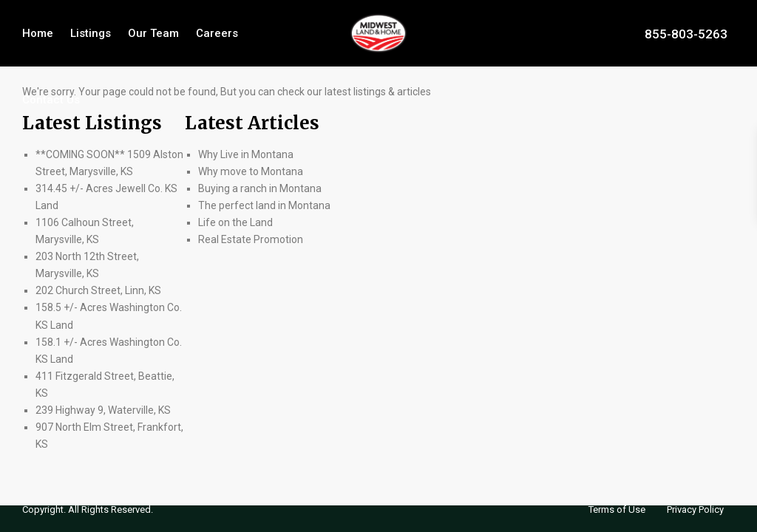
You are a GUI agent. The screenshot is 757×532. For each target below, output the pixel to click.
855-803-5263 (686, 33)
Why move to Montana (251, 171)
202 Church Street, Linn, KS (98, 290)
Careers (217, 33)
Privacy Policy (695, 509)
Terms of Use (617, 509)
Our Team (153, 33)
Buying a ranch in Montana (260, 188)
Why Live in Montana (246, 154)
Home (38, 33)
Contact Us (51, 100)
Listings (91, 33)
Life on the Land (237, 222)
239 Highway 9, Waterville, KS (103, 410)
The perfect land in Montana (264, 205)
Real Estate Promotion (251, 239)
